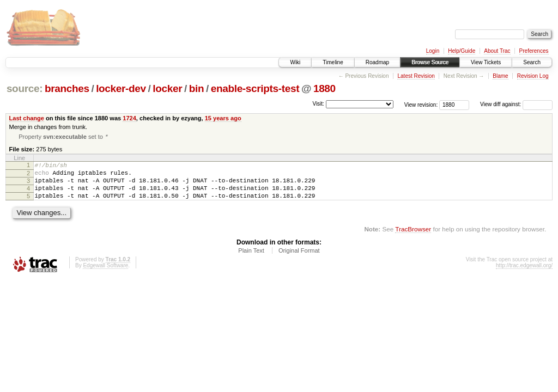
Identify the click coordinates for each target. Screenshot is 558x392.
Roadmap (377, 62)
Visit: (318, 104)
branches (67, 88)
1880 (325, 88)
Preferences (534, 51)
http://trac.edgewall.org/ (524, 275)
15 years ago (223, 118)
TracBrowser (413, 238)
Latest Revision (416, 76)
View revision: (421, 104)
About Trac (497, 51)
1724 (129, 118)
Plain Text (251, 260)
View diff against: (516, 104)
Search (532, 62)
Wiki (295, 62)
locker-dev (121, 88)
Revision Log (533, 76)
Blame (500, 76)
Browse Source (430, 62)
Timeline (333, 62)
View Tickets (486, 62)
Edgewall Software (105, 275)
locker (167, 88)
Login (433, 51)
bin (196, 88)
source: (25, 88)
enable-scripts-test (255, 88)
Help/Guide (462, 51)
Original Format (299, 260)
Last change (27, 118)
